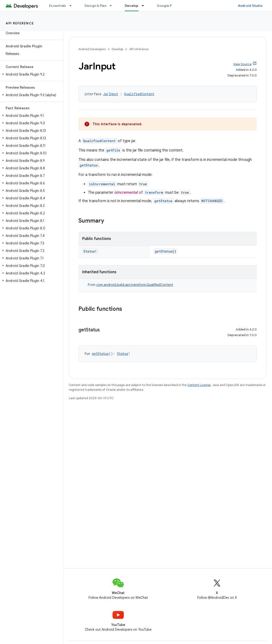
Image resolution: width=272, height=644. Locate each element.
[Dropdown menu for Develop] (145, 6)
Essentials (58, 6)
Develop (117, 49)
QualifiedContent (139, 94)
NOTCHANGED (212, 201)
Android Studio (250, 6)
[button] (31, 74)
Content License (199, 385)
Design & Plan (95, 6)
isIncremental (102, 184)
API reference (20, 23)
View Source (242, 64)
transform (154, 192)
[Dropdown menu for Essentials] (73, 6)
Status (89, 251)
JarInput (111, 94)
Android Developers (92, 49)
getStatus (89, 165)
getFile (113, 150)
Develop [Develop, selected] (132, 6)
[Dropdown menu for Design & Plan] (113, 6)
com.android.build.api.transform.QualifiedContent (135, 285)
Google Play (167, 6)
